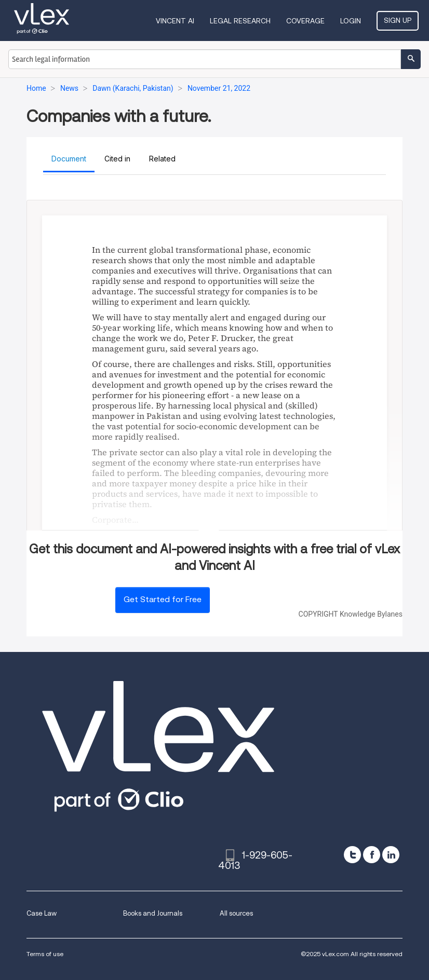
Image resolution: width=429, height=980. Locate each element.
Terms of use (45, 954)
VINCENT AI (175, 21)
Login (351, 21)
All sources (236, 913)
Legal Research (240, 21)
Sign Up (398, 20)
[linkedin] (391, 855)
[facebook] (372, 855)
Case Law (42, 913)
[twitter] (352, 855)
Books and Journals (153, 913)
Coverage (305, 21)
